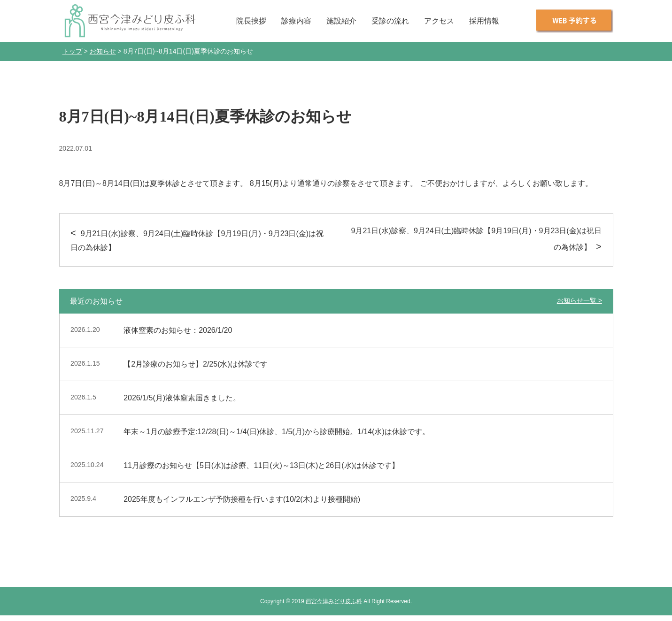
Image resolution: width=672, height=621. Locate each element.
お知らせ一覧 (577, 300)
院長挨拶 (251, 21)
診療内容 (296, 21)
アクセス (439, 21)
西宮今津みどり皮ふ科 (334, 601)
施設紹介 (341, 21)
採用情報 (484, 21)
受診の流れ (390, 21)
